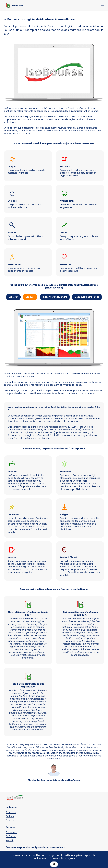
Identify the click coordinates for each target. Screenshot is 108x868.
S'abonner (11, 832)
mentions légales (66, 862)
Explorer (13, 297)
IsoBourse (18, 5)
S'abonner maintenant (55, 297)
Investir (10, 840)
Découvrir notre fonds (87, 297)
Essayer (30, 297)
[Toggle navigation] (103, 6)
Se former (11, 836)
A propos (11, 812)
